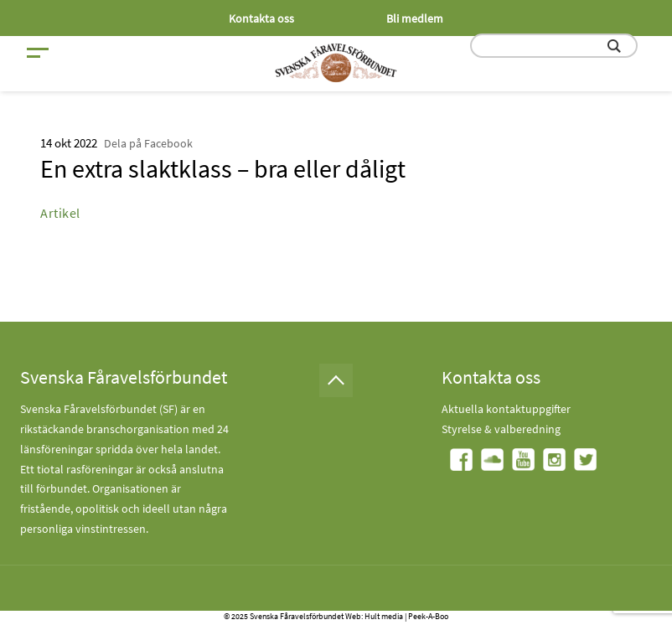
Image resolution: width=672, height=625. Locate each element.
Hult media (384, 616)
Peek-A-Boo (428, 616)
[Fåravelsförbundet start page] (336, 63)
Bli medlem (415, 18)
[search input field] (554, 46)
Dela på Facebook (148, 143)
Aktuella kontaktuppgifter (506, 409)
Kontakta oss (261, 18)
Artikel (60, 213)
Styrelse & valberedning (501, 429)
